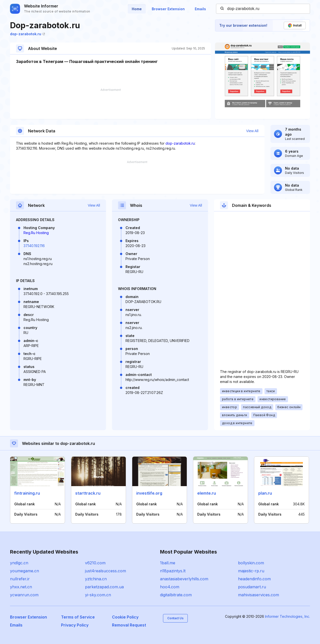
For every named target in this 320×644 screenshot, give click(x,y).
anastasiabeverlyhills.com (184, 579)
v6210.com (95, 563)
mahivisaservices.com (258, 595)
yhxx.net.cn (21, 587)
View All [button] (252, 131)
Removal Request (129, 625)
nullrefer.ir (20, 579)
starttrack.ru (88, 493)
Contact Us (175, 618)
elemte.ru (207, 493)
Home (137, 9)
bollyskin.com (251, 563)
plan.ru (265, 493)
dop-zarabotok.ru (27, 34)
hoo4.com (170, 587)
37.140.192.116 (34, 246)
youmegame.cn (24, 571)
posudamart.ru (252, 587)
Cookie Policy (125, 617)
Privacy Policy (75, 625)
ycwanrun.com (24, 595)
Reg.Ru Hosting (36, 233)
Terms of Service (78, 617)
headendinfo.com (254, 579)
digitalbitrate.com (176, 595)
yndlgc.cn (19, 563)
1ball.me (168, 563)
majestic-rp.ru (251, 571)
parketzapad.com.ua (104, 587)
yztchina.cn (96, 579)
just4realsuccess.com (105, 571)
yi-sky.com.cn (98, 595)
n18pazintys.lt (173, 571)
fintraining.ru (27, 493)
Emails (200, 9)
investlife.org (149, 493)
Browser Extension (168, 9)
